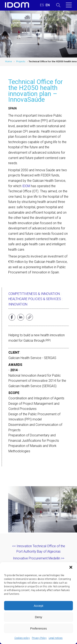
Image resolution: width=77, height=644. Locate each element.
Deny (38, 617)
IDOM (26, 186)
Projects (21, 61)
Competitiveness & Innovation (34, 294)
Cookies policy (22, 638)
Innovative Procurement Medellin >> (39, 558)
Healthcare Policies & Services (35, 299)
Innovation (18, 304)
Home (9, 61)
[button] (71, 567)
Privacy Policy (39, 638)
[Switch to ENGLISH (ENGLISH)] (48, 5)
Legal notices (56, 638)
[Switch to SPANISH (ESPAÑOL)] (42, 5)
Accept (39, 606)
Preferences (38, 628)
